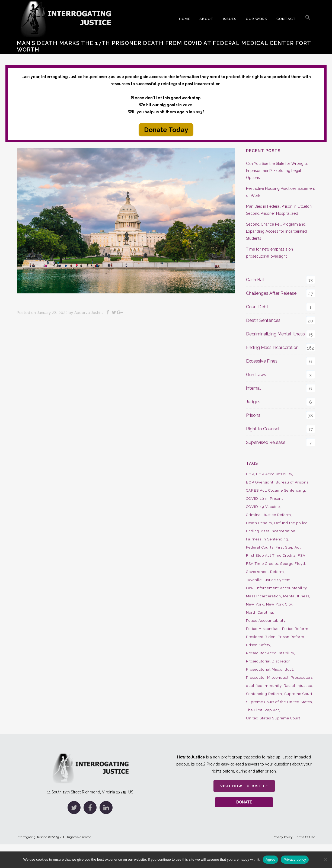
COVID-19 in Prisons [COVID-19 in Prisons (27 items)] (265, 499)
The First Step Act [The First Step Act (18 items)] (263, 710)
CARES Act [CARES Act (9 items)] (256, 490)
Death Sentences (263, 320)
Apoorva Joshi (87, 313)
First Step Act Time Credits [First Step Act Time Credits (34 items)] (271, 555)
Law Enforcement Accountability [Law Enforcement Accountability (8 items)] (276, 588)
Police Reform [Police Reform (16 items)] (295, 629)
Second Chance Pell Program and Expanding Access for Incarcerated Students (277, 231)
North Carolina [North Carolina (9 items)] (260, 612)
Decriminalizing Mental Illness (275, 334)
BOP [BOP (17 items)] (250, 474)
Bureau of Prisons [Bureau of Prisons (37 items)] (292, 482)
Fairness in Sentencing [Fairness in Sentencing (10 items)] (267, 539)
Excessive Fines (262, 361)
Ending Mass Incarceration (272, 347)
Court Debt (257, 307)
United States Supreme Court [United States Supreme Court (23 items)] (273, 718)
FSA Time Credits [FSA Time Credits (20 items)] (262, 564)
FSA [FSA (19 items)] (302, 555)
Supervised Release (266, 442)
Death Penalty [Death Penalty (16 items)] (259, 523)
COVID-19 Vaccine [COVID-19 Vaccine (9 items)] (263, 507)
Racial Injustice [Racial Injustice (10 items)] (298, 686)
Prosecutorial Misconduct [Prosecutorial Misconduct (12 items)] (270, 669)
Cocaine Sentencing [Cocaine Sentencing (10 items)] (287, 490)
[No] (325, 860)
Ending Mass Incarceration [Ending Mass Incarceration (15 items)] (271, 531)
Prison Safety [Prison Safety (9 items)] (258, 645)
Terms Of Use (305, 837)
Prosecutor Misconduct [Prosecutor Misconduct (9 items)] (267, 678)
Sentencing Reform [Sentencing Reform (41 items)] (264, 694)
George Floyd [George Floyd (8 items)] (293, 564)
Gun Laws (256, 375)
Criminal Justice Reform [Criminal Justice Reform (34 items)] (269, 515)
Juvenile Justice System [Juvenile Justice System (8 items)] (268, 580)
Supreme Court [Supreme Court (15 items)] (298, 694)
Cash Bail (255, 280)
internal (253, 388)
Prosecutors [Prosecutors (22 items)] (302, 678)
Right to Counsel (263, 429)
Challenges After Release (271, 293)
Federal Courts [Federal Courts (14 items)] (260, 547)
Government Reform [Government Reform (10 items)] (265, 572)
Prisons (253, 415)
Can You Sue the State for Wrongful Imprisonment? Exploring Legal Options (277, 171)
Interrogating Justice (32, 837)
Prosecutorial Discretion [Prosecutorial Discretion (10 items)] (268, 661)
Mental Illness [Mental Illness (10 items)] (296, 596)
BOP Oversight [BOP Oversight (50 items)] (260, 482)
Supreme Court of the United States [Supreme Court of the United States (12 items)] (279, 702)
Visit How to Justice (244, 786)
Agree (270, 859)
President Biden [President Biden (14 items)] (261, 637)
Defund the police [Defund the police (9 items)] (291, 523)
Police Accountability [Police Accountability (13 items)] (266, 621)
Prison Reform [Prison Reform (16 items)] (291, 637)
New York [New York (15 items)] (255, 604)
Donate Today (166, 130)
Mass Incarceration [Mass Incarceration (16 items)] (264, 596)
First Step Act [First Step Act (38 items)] (288, 547)
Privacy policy (295, 859)
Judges (253, 402)
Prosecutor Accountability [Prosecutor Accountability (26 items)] (270, 653)
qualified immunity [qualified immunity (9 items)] (264, 686)
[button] (308, 19)
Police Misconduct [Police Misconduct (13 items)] (263, 629)
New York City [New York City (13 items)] (279, 604)
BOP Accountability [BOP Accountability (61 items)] (274, 474)
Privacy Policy (283, 837)
